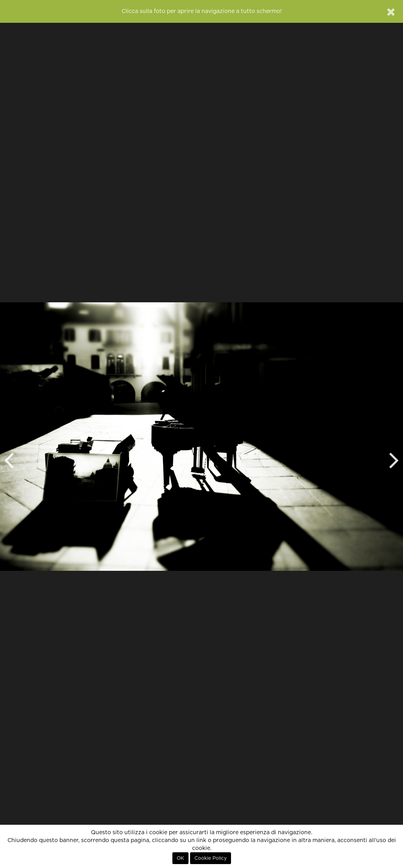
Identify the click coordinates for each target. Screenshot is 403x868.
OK (180, 858)
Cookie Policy (211, 858)
